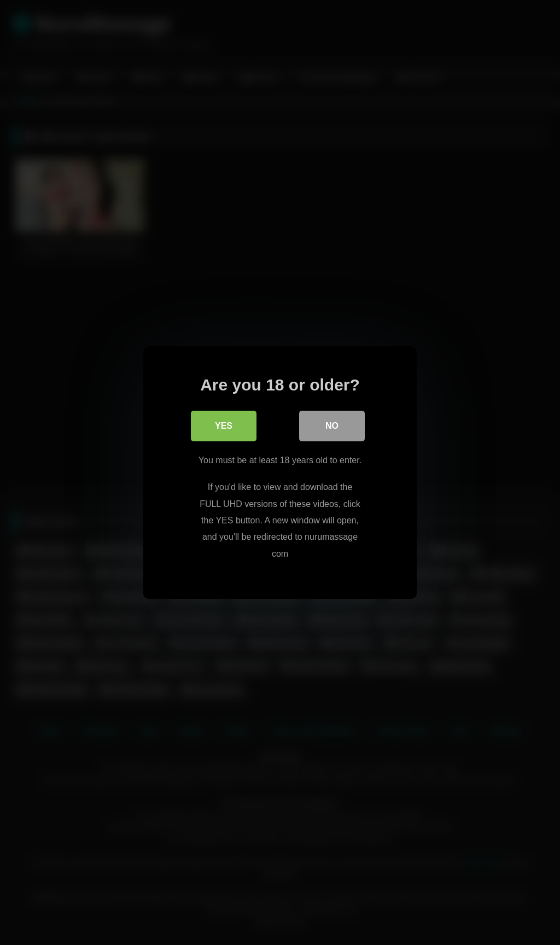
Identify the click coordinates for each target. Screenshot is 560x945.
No (332, 426)
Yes (224, 426)
